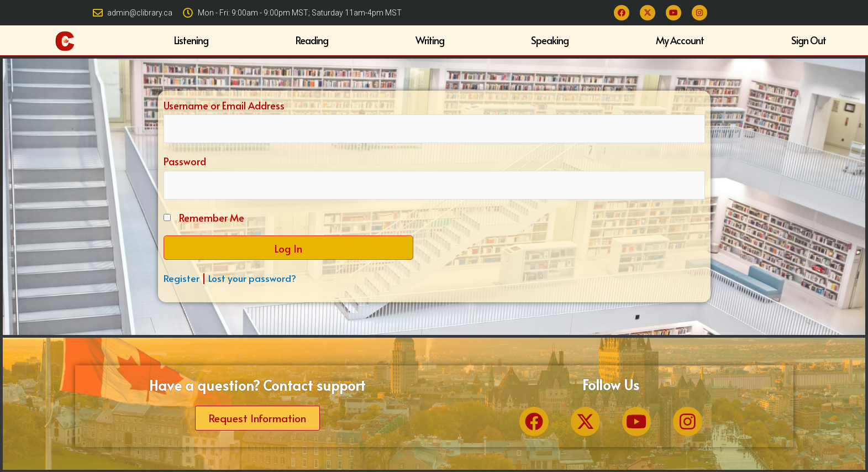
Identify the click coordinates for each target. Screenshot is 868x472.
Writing (430, 40)
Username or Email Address (224, 104)
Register (182, 279)
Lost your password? (254, 279)
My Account (680, 40)
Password (185, 161)
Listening (191, 40)
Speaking (550, 40)
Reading (312, 40)
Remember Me (212, 219)
